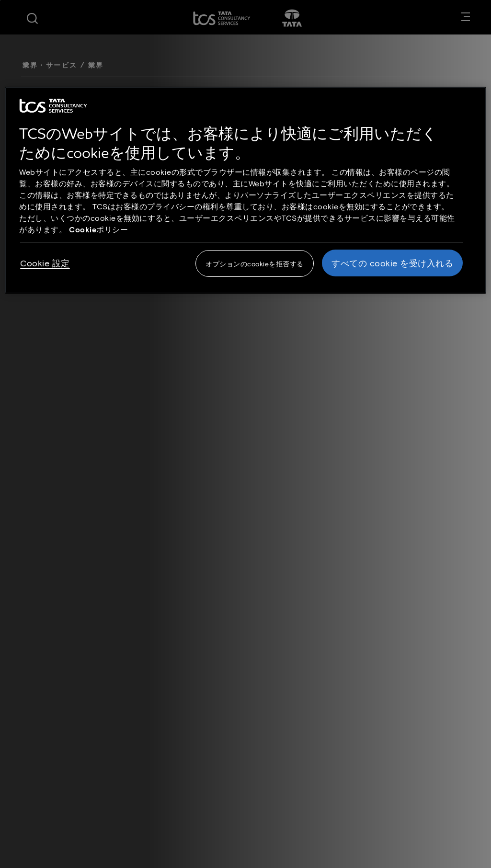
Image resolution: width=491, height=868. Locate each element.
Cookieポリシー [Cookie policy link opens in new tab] (98, 229)
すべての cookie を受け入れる (392, 263)
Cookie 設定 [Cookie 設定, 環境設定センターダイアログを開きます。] (45, 263)
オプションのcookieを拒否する (255, 264)
